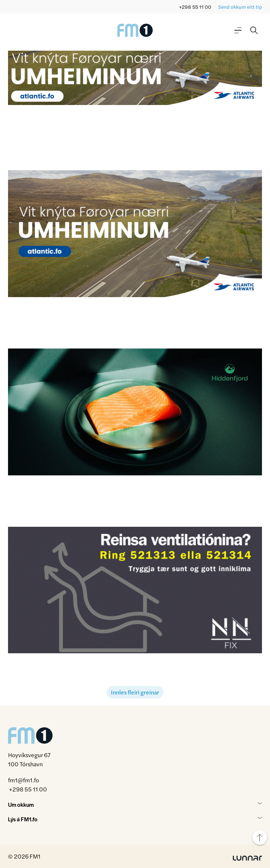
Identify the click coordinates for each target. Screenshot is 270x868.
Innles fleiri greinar (135, 692)
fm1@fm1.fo (24, 780)
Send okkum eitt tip (240, 7)
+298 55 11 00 (195, 7)
